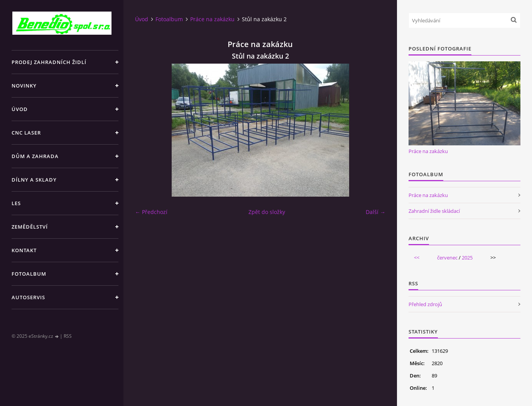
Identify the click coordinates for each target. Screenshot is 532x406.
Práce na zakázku (212, 19)
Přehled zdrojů (425, 304)
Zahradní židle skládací (434, 211)
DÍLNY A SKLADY (34, 180)
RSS (68, 336)
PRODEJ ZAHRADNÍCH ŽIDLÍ (49, 62)
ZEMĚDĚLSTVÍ (30, 227)
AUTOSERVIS (28, 297)
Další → (376, 212)
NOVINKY (24, 86)
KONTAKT (24, 250)
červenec (447, 258)
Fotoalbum (29, 274)
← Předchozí (151, 212)
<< (417, 258)
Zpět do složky (267, 212)
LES (16, 203)
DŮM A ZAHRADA (35, 156)
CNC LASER (26, 133)
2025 (467, 258)
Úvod (20, 109)
